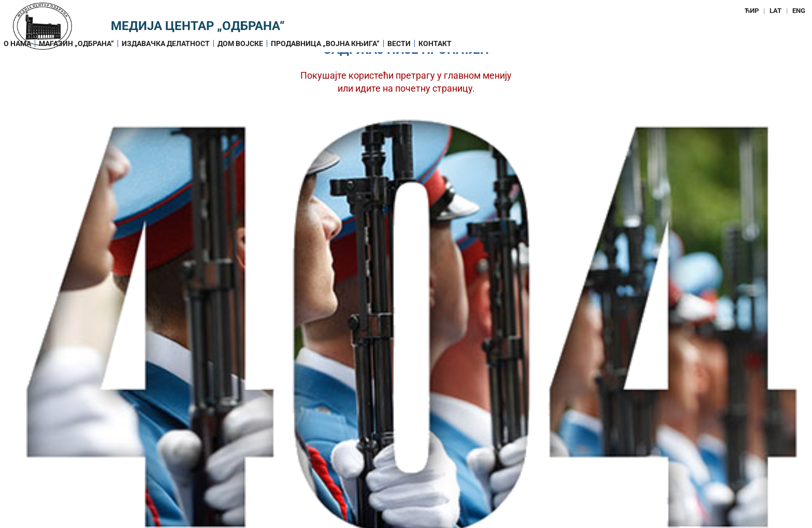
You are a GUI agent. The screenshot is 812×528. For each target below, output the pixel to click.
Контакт (435, 43)
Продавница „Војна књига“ (325, 43)
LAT (775, 11)
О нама (17, 43)
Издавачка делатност (166, 43)
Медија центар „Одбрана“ (198, 26)
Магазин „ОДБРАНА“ (76, 43)
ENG (799, 11)
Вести (399, 43)
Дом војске (240, 43)
